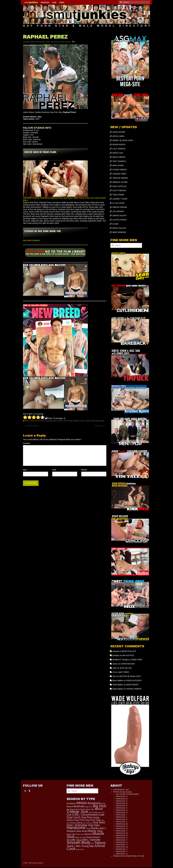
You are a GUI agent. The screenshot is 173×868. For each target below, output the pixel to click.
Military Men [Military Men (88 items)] (80, 834)
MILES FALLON (119, 228)
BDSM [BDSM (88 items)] (103, 804)
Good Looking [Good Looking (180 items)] (76, 823)
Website (84, 470)
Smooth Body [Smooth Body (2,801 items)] (79, 842)
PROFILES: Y (122, 851)
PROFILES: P (122, 831)
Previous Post (32, 426)
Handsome (76, 421)
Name (25, 470)
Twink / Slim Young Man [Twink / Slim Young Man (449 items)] (81, 846)
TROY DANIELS (119, 161)
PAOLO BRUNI (119, 157)
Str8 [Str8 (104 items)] (92, 843)
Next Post (99, 426)
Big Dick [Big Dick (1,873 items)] (100, 806)
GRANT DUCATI (119, 216)
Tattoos (102, 421)
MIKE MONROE (119, 232)
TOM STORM (118, 195)
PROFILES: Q (122, 833)
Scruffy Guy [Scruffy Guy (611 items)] (74, 840)
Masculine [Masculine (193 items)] (71, 834)
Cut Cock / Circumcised (45, 421)
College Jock (33, 421)
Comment (27, 443)
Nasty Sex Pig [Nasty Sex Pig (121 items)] (80, 837)
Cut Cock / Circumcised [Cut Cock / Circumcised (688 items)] (82, 815)
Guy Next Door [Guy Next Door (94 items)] (88, 823)
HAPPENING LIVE (121, 790)
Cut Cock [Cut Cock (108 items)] (101, 812)
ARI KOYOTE (128, 655)
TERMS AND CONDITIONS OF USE (129, 856)
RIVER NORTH (119, 145)
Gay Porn (60, 421)
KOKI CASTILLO (120, 186)
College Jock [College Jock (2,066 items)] (77, 812)
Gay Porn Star (68, 421)
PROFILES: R (122, 835)
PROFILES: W (122, 847)
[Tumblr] (29, 791)
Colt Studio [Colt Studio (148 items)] (93, 812)
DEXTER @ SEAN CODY (130, 676)
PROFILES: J (122, 817)
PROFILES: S (122, 838)
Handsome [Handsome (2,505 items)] (76, 828)
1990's (32, 42)
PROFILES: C (122, 801)
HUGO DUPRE (119, 132)
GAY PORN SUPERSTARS (127, 794)
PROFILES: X (122, 849)
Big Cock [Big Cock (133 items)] (89, 807)
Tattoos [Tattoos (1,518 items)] (100, 843)
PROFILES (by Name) (122, 792)
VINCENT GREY (120, 174)
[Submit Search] (121, 2)
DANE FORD (137, 660)
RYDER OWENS (120, 170)
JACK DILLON (126, 668)
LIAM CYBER (123, 672)
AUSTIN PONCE (120, 220)
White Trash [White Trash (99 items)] (80, 849)
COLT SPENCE (119, 149)
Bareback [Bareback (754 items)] (94, 803)
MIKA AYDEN (118, 165)
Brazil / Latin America (53, 42)
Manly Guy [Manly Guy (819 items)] (95, 831)
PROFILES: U (122, 842)
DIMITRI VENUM (120, 207)
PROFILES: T (122, 840)
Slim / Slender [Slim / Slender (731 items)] (91, 840)
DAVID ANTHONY (134, 680)
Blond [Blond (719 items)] (99, 809)
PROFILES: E (122, 806)
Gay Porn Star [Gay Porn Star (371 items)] (93, 820)
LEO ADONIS (118, 211)
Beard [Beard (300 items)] (70, 806)
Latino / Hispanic (85, 421)
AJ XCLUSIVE (118, 203)
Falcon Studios (65, 42)
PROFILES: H (122, 812)
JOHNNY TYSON (120, 199)
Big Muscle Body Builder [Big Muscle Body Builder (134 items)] (76, 809)
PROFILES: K (122, 819)
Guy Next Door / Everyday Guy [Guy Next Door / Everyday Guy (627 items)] (86, 824)
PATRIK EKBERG (134, 689)
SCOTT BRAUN (119, 190)
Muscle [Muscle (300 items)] (88, 834)
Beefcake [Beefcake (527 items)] (79, 806)
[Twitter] (25, 791)
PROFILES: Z (122, 854)
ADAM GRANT (132, 685)
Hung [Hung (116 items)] (88, 829)
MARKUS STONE (120, 182)
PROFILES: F (122, 808)
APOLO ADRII (118, 136)
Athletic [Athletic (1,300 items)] (82, 803)
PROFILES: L (122, 822)
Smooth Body (95, 421)
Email (55, 470)
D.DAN (115, 224)
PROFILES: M (122, 824)
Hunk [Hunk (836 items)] (94, 828)
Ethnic (55, 421)
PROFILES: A (122, 796)
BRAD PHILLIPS (129, 651)
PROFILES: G (122, 810)
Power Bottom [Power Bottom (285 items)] (93, 837)
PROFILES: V (122, 845)
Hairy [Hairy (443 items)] (97, 825)
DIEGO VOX (118, 153)
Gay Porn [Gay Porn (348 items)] (79, 820)
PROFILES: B (122, 799)
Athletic (27, 421)
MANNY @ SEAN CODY (123, 140)
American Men (40, 42)
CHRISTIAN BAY (128, 664)
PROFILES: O (122, 829)
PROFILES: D (122, 803)
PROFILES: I (121, 815)
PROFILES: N (122, 826)
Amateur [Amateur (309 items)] (71, 803)
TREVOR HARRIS (120, 178)
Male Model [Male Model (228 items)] (82, 831)
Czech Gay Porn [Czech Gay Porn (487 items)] (83, 817)
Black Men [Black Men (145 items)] (90, 809)
